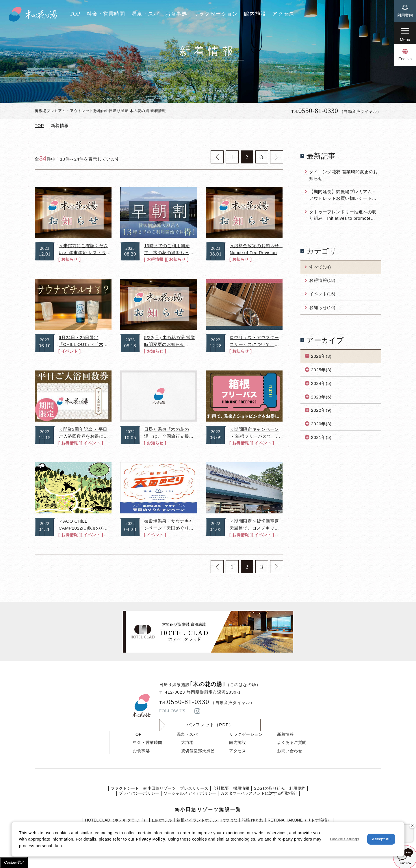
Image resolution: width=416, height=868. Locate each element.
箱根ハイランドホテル (197, 820)
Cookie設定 (14, 862)
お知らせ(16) (322, 307)
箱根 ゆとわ (252, 820)
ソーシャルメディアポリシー (190, 793)
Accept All (381, 839)
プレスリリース (194, 788)
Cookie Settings (345, 839)
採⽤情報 (241, 788)
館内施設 (255, 14)
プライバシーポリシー (139, 793)
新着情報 (285, 734)
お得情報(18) (322, 280)
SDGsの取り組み (269, 788)
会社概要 (221, 788)
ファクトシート (125, 788)
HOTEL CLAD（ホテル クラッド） (116, 820)
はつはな (229, 820)
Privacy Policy (151, 839)
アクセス (283, 14)
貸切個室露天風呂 (198, 751)
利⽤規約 (297, 788)
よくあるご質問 (292, 742)
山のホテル (162, 820)
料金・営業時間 (106, 14)
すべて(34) (320, 267)
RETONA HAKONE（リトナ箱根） (299, 820)
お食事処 (176, 14)
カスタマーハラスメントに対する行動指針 (259, 793)
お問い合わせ (290, 751)
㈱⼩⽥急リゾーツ (159, 788)
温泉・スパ (145, 14)
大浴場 (187, 742)
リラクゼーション (216, 14)
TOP (75, 14)
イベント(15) (322, 294)
